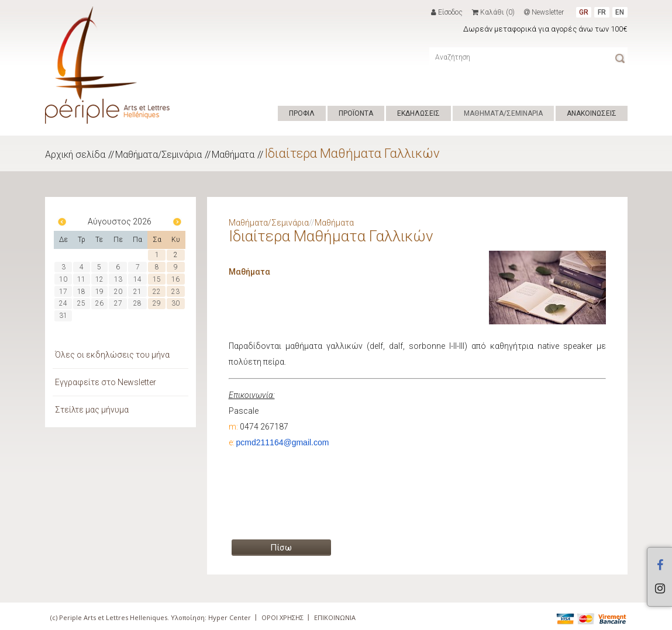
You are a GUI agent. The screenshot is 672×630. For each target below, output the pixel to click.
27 (118, 303)
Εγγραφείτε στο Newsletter (106, 382)
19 (99, 292)
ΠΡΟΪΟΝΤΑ (356, 113)
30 (175, 303)
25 (81, 303)
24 (63, 303)
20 (118, 292)
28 (137, 303)
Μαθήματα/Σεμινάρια (158, 155)
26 (99, 303)
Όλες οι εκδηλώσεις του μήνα (112, 355)
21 (137, 292)
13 (118, 279)
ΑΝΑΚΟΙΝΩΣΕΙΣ (592, 113)
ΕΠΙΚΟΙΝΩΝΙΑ (335, 617)
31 (63, 316)
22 (157, 292)
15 (157, 279)
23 (175, 292)
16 (175, 279)
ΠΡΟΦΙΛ (302, 113)
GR (584, 12)
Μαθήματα (233, 155)
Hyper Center (230, 617)
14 (137, 279)
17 (63, 292)
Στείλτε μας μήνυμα (92, 410)
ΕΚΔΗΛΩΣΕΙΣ (418, 113)
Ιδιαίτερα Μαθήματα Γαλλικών (352, 153)
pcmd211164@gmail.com (283, 442)
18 (81, 292)
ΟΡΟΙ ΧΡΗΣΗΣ (282, 617)
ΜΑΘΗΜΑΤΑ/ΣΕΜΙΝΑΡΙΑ (503, 113)
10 (63, 279)
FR (602, 12)
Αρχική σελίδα (75, 155)
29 (157, 303)
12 (99, 279)
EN (620, 12)
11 (81, 279)
